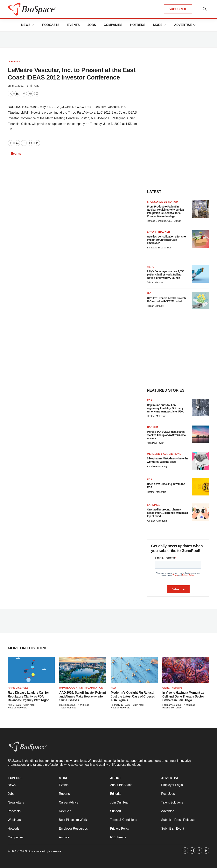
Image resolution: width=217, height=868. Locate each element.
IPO (149, 293)
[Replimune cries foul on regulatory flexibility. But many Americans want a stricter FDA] (200, 408)
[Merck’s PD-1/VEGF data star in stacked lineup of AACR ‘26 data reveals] (200, 434)
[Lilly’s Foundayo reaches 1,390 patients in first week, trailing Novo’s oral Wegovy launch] (200, 274)
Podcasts (51, 25)
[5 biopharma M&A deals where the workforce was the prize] (200, 461)
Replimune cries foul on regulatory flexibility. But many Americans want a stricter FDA (165, 408)
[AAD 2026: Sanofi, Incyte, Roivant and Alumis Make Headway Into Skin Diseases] (83, 670)
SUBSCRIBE (178, 9)
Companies (113, 25)
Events (73, 25)
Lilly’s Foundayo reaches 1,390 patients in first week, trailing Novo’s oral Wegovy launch (166, 275)
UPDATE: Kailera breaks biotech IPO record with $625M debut (166, 300)
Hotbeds (138, 25)
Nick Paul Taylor (155, 443)
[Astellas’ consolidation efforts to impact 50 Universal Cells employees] (200, 239)
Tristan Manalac (155, 283)
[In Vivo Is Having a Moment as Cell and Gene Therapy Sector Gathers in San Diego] (186, 670)
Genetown (14, 61)
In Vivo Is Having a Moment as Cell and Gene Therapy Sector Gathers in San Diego (183, 696)
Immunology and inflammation (81, 688)
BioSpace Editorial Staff (159, 248)
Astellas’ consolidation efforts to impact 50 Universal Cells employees (166, 240)
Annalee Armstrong (157, 466)
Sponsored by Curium (163, 202)
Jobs (92, 25)
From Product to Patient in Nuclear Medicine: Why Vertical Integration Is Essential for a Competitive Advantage (166, 211)
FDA (150, 400)
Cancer (152, 427)
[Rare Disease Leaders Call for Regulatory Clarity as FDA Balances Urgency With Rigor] (31, 670)
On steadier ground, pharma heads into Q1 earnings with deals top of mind (167, 513)
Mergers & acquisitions (164, 454)
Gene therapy (172, 688)
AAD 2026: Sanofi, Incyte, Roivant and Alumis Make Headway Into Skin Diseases (83, 696)
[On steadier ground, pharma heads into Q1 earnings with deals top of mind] (200, 512)
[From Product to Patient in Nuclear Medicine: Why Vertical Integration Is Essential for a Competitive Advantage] (200, 209)
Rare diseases (18, 688)
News (26, 25)
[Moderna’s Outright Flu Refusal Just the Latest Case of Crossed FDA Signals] (134, 670)
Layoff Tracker (158, 232)
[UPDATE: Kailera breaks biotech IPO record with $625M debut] (200, 301)
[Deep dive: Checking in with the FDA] (200, 487)
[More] (33, 25)
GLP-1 (151, 267)
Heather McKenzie (157, 416)
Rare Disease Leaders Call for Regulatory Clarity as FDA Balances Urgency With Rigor (28, 696)
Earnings (154, 505)
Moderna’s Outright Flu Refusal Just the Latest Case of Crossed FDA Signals (133, 696)
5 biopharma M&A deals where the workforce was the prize (168, 460)
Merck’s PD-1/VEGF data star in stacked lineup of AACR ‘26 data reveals (166, 435)
